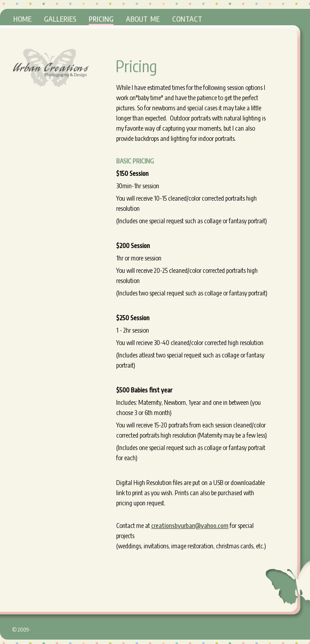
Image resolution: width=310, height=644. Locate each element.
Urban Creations (51, 68)
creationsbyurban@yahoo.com (190, 526)
